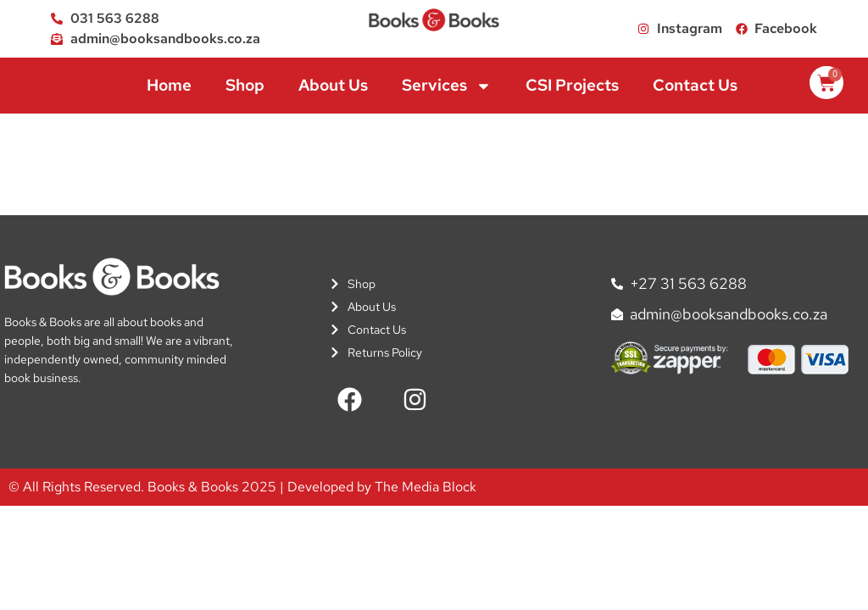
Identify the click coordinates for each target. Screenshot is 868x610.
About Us (333, 85)
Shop (245, 85)
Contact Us (695, 85)
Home (169, 85)
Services (447, 86)
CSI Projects (572, 85)
